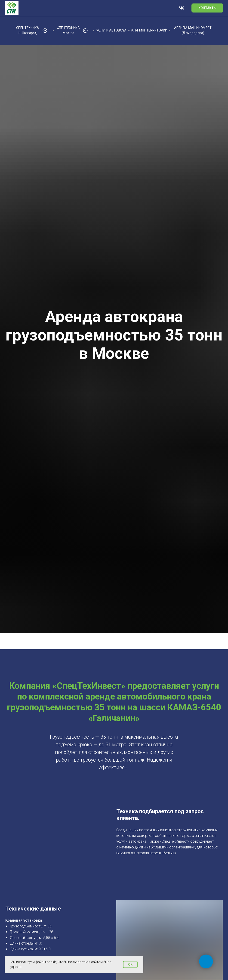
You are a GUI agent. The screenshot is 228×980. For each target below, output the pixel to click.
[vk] (182, 8)
